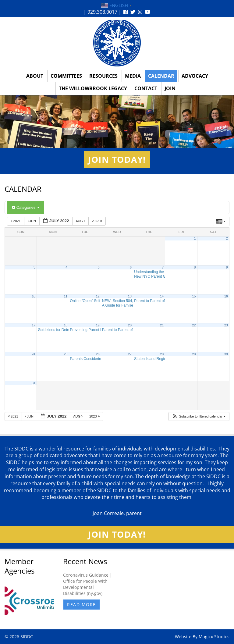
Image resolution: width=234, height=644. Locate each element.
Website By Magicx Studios (202, 637)
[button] (199, 416)
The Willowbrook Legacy (93, 88)
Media (133, 76)
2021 (16, 221)
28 (162, 354)
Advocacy (195, 76)
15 (194, 296)
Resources (103, 76)
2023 (97, 221)
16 (226, 296)
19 (98, 325)
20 (130, 325)
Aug (81, 221)
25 (66, 354)
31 (34, 383)
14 (162, 296)
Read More (82, 605)
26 (98, 354)
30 (226, 354)
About (35, 76)
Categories (26, 207)
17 (34, 325)
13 (130, 296)
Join (170, 88)
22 (194, 325)
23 (226, 325)
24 (34, 354)
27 (130, 354)
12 (98, 296)
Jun (32, 221)
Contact (146, 88)
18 (66, 325)
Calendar (161, 76)
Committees (66, 76)
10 (34, 296)
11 (66, 296)
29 (194, 354)
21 (162, 325)
